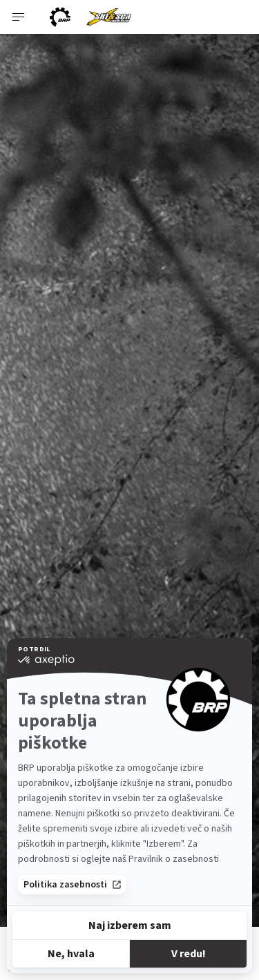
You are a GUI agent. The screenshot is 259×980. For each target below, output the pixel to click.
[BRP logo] (60, 17)
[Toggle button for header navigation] (19, 17)
